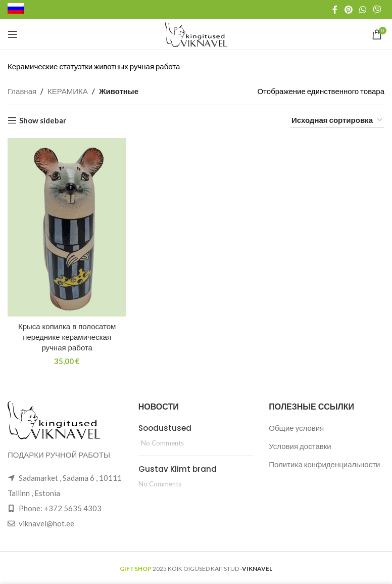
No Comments (162, 443)
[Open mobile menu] (13, 34)
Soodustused (165, 428)
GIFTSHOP (136, 569)
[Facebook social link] (335, 10)
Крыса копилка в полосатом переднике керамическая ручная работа (67, 337)
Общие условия (296, 428)
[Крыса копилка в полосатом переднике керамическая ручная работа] (67, 227)
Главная (22, 91)
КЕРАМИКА (68, 91)
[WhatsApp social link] (362, 10)
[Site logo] (196, 33)
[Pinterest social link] (348, 10)
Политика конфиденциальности (324, 464)
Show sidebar (43, 120)
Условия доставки (300, 446)
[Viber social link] (377, 10)
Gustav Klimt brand (178, 469)
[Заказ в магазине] (337, 120)
